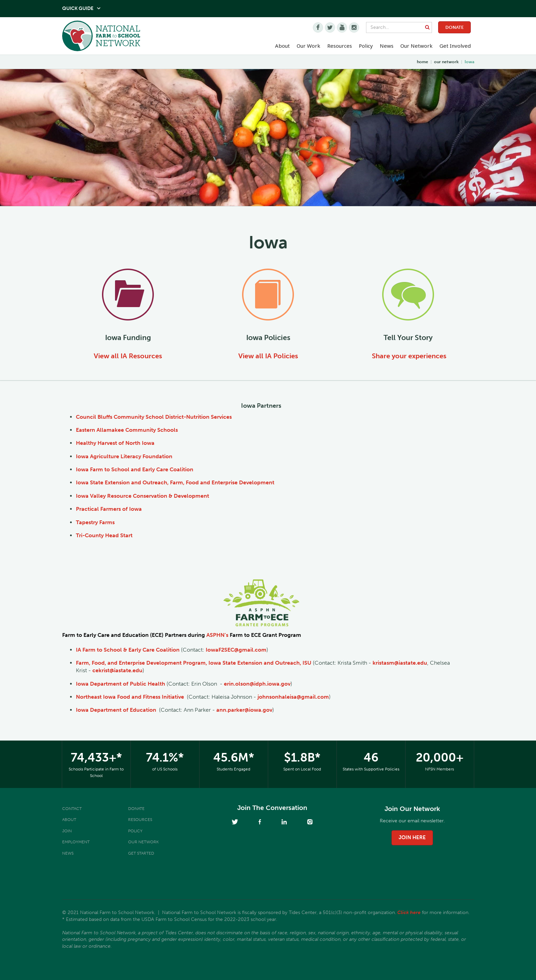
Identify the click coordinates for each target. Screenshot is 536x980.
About (69, 820)
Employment (76, 842)
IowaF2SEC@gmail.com (236, 650)
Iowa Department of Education (116, 710)
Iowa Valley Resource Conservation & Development (142, 496)
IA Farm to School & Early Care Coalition (128, 650)
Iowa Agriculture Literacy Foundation (124, 456)
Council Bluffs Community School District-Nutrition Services (154, 417)
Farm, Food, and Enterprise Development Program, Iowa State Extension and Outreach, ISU (194, 663)
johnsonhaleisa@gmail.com (293, 697)
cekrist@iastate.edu (117, 670)
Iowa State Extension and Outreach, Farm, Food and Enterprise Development (175, 482)
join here (412, 837)
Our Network (417, 46)
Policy (135, 831)
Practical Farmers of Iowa (109, 509)
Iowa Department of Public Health (121, 684)
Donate (454, 27)
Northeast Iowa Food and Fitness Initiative (130, 697)
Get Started (141, 853)
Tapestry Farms (95, 522)
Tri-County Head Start (104, 535)
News (68, 853)
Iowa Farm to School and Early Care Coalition (135, 469)
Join (67, 831)
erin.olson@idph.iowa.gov (257, 684)
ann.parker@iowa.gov (244, 710)
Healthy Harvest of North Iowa (115, 443)
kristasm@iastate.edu (400, 663)
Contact (72, 809)
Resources (340, 46)
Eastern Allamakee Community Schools (127, 430)
